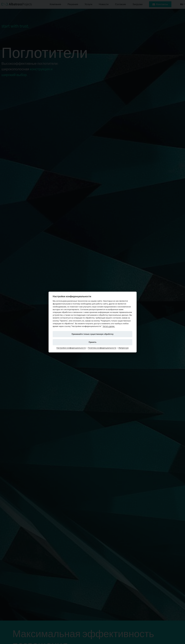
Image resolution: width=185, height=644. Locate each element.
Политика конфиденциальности (102, 348)
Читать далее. (109, 326)
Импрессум (123, 348)
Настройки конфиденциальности (71, 348)
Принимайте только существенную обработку (93, 334)
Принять (92, 342)
